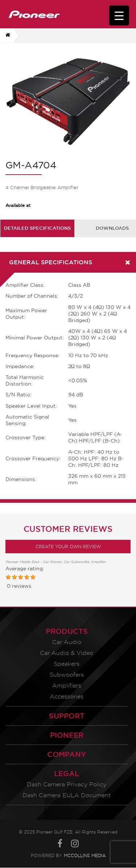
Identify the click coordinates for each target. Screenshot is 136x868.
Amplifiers (67, 686)
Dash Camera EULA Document (67, 795)
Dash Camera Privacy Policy (67, 784)
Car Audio (67, 642)
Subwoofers (67, 675)
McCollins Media (85, 855)
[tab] (37, 228)
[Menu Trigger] (119, 15)
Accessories (67, 696)
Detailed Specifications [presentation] (37, 228)
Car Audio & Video (67, 653)
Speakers (67, 664)
